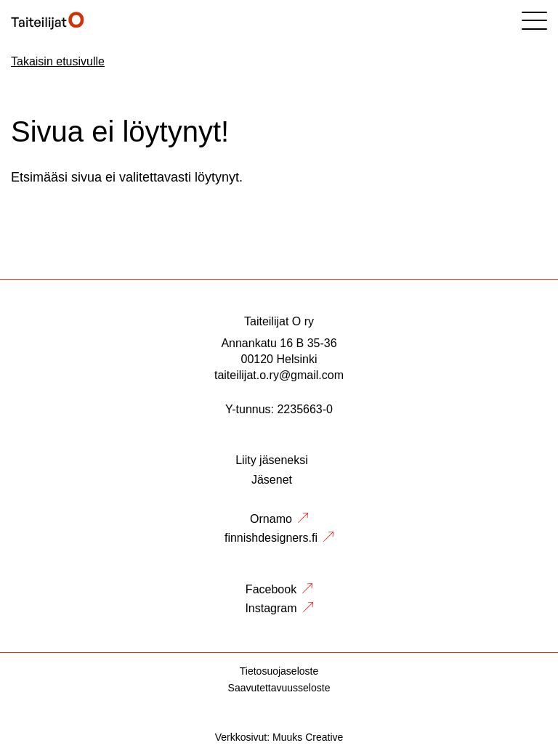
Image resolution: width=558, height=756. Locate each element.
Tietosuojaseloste (279, 671)
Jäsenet (272, 480)
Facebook (271, 589)
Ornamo (271, 519)
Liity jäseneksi (272, 460)
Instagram (271, 608)
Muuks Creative (308, 737)
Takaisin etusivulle (58, 61)
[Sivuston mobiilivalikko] (534, 21)
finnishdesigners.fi (271, 538)
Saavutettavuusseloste (279, 688)
